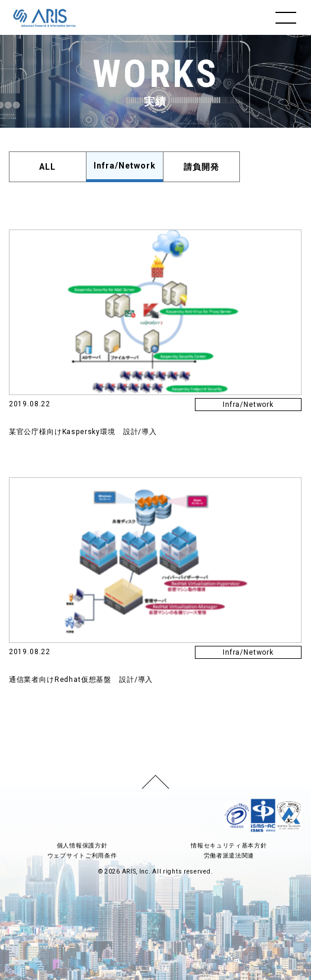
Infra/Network (125, 166)
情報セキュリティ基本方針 (229, 845)
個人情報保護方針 (82, 845)
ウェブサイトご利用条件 (82, 856)
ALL (47, 167)
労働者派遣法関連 (229, 856)
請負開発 (201, 167)
